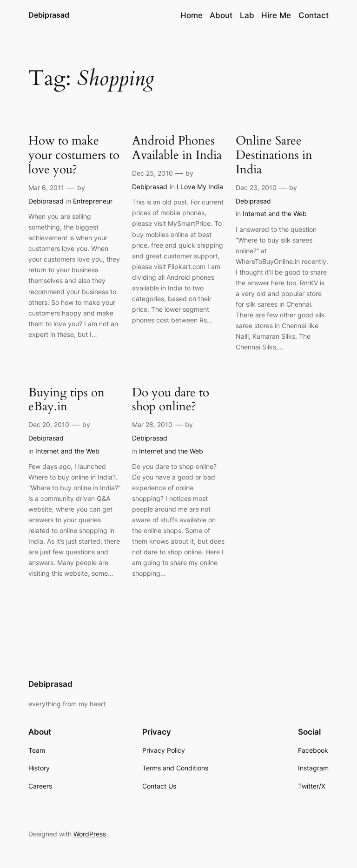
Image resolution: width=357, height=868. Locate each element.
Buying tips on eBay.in (66, 400)
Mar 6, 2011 (46, 187)
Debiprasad (49, 15)
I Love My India (200, 187)
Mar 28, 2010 (152, 424)
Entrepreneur (93, 201)
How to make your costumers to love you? (74, 155)
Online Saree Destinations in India (274, 155)
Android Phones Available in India (177, 148)
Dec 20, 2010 (49, 424)
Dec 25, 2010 (152, 173)
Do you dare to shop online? (171, 400)
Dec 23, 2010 (256, 187)
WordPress (90, 834)
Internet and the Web (275, 214)
